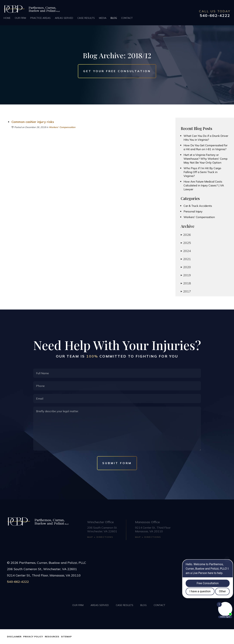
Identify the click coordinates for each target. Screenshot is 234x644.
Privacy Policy (33, 637)
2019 (186, 275)
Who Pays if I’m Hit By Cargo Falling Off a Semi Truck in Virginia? (202, 172)
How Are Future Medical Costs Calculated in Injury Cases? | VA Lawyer (204, 185)
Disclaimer (14, 637)
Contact (127, 18)
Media (103, 18)
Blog (114, 18)
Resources (52, 637)
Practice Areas (40, 18)
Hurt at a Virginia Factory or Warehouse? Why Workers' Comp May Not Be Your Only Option (206, 159)
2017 (186, 291)
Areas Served (64, 18)
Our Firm (20, 18)
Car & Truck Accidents (198, 206)
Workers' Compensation (62, 127)
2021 (186, 259)
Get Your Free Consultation (117, 71)
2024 (186, 251)
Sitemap (66, 637)
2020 (186, 267)
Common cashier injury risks (33, 122)
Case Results (86, 18)
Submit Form (117, 463)
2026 (186, 235)
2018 (186, 283)
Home (7, 18)
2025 (186, 243)
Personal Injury (193, 211)
